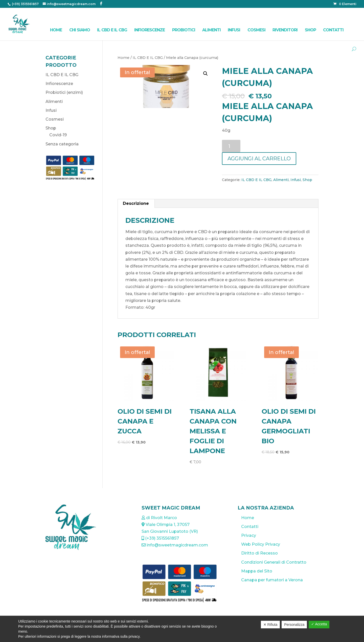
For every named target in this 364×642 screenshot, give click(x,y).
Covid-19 (58, 135)
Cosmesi (256, 30)
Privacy (249, 535)
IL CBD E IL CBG (112, 30)
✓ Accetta (319, 624)
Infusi (234, 30)
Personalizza (294, 625)
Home (56, 30)
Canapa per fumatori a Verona (272, 580)
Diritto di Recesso (259, 553)
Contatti (333, 30)
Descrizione (136, 203)
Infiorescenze (150, 30)
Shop (310, 30)
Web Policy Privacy (261, 544)
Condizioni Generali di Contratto (274, 562)
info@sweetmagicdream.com (175, 545)
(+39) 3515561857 (25, 4)
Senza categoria (62, 144)
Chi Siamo (80, 30)
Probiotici (184, 30)
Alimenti (211, 30)
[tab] (136, 204)
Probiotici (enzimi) (64, 92)
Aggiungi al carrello (259, 159)
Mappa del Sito (257, 571)
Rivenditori (285, 30)
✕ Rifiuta (270, 625)
